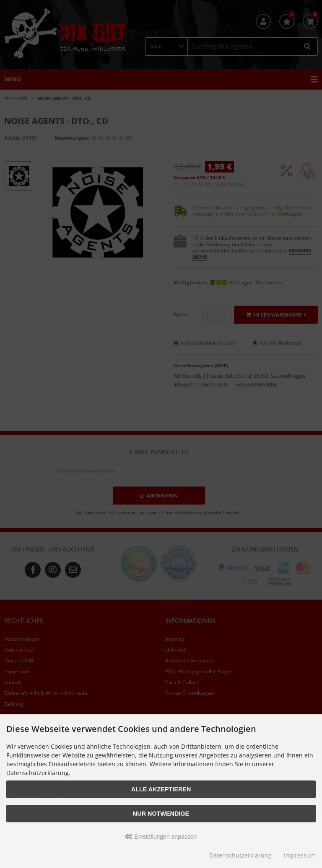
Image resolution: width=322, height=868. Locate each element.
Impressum (300, 855)
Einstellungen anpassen (161, 837)
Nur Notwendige (161, 814)
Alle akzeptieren (161, 789)
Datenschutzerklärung (240, 855)
